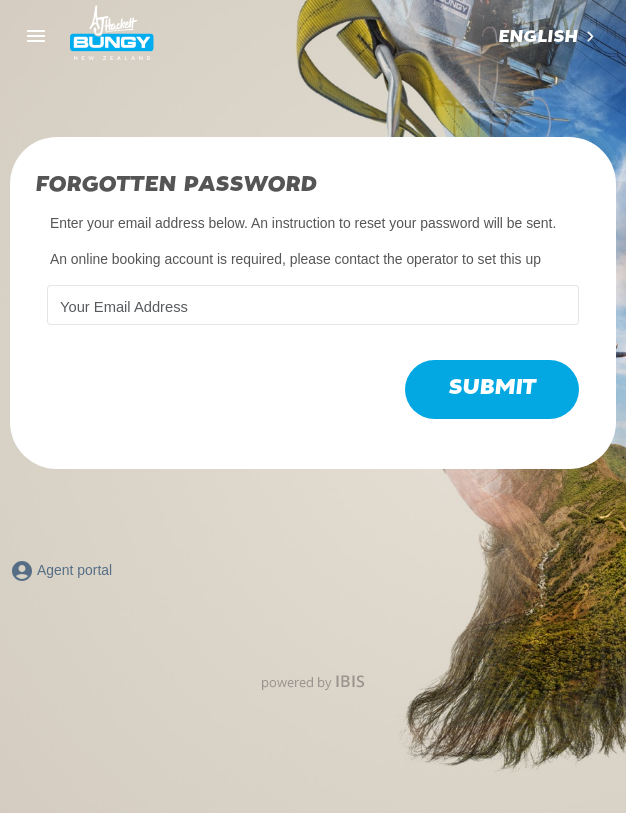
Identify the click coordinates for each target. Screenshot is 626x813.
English (537, 37)
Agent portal (61, 570)
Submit (492, 387)
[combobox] (548, 37)
